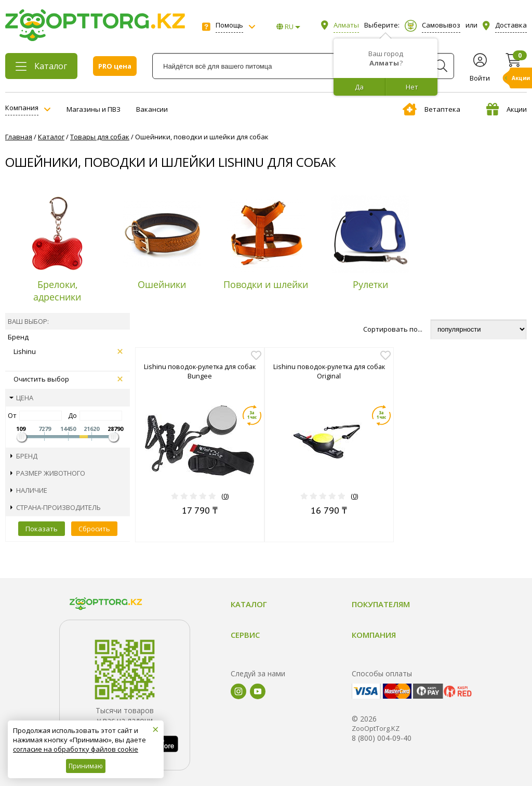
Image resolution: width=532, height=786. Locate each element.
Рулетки (370, 284)
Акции (507, 109)
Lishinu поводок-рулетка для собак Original (329, 371)
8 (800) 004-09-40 (382, 738)
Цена (21, 398)
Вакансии (152, 109)
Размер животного (48, 473)
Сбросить (94, 529)
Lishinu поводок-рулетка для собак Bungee (200, 371)
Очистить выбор (68, 379)
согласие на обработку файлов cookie (76, 749)
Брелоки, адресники (57, 291)
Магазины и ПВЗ (94, 109)
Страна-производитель (56, 507)
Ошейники (162, 284)
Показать (42, 529)
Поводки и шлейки (266, 284)
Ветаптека (431, 109)
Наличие (29, 490)
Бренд (24, 456)
